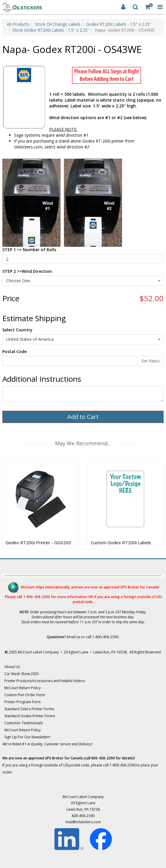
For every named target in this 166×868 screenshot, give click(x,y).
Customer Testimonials (24, 723)
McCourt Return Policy (23, 688)
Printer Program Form (23, 702)
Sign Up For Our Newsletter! (27, 737)
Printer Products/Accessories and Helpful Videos (45, 681)
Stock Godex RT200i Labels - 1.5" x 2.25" (51, 30)
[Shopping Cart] (148, 7)
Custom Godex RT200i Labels (121, 542)
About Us (12, 667)
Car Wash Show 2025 (22, 674)
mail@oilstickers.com (83, 822)
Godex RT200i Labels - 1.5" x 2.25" (119, 24)
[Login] (123, 7)
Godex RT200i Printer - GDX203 (38, 542)
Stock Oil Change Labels (58, 24)
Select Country (17, 330)
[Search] (136, 7)
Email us (73, 637)
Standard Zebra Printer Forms (29, 709)
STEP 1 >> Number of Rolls (29, 250)
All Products (18, 24)
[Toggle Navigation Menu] (160, 7)
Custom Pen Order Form (25, 695)
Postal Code (14, 351)
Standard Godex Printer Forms (30, 716)
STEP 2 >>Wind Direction (27, 271)
